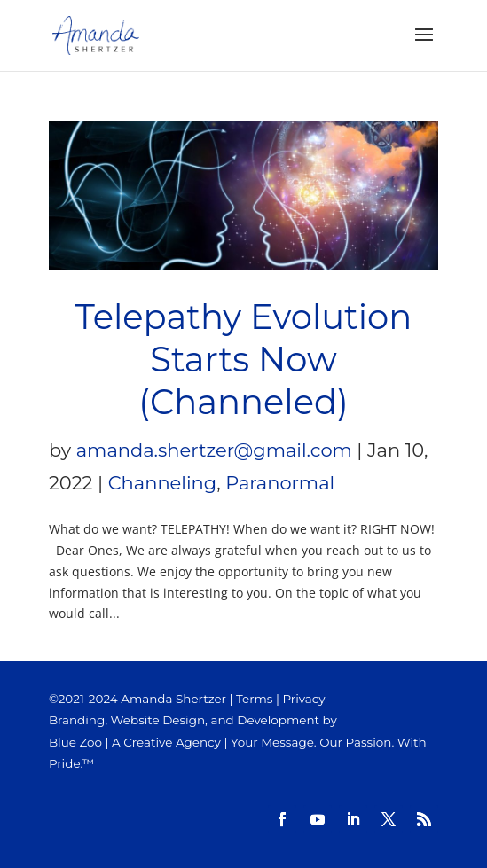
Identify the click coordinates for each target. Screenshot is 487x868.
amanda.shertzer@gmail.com (214, 450)
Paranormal (280, 483)
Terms (254, 699)
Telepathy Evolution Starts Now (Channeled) (244, 360)
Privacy (303, 699)
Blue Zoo (75, 742)
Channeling (162, 483)
